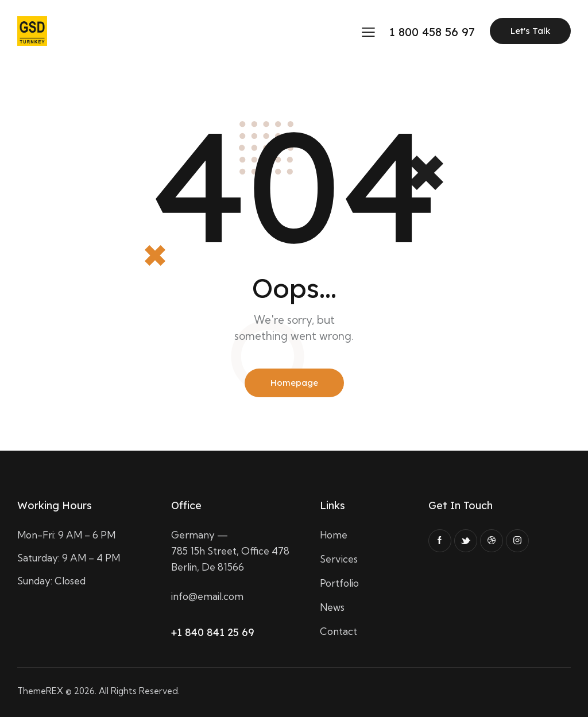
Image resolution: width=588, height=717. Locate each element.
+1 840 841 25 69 (213, 632)
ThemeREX (40, 691)
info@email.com (207, 596)
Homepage (294, 383)
